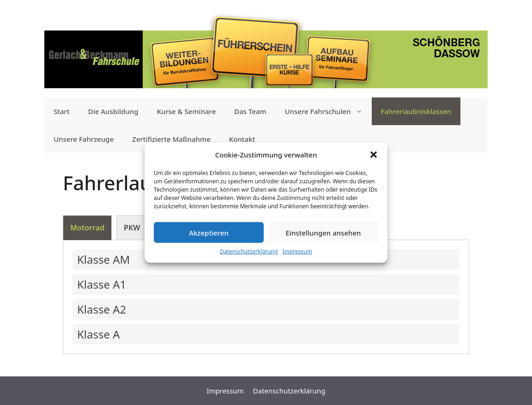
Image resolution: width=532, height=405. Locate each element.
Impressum (297, 251)
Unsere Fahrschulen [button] (328, 111)
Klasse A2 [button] (102, 309)
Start (62, 111)
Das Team (250, 111)
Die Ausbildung (113, 111)
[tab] (87, 228)
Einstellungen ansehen (323, 232)
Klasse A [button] (99, 334)
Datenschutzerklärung (249, 251)
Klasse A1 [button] (102, 284)
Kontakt (242, 139)
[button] (374, 155)
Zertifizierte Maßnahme (171, 139)
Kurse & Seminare (187, 111)
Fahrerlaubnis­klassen (416, 111)
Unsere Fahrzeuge (84, 139)
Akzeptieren (209, 232)
